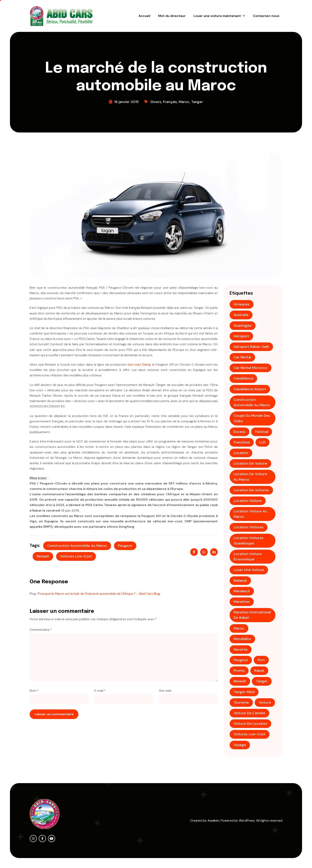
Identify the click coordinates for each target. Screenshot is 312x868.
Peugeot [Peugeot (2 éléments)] (241, 660)
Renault (43, 556)
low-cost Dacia (139, 364)
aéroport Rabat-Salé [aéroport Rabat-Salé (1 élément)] (251, 347)
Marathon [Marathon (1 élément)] (242, 602)
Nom (34, 691)
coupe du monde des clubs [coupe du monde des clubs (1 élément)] (252, 418)
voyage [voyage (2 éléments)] (240, 745)
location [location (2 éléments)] (241, 453)
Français (170, 102)
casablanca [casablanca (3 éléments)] (243, 378)
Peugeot (125, 546)
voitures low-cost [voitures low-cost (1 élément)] (250, 734)
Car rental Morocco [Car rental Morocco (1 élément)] (251, 368)
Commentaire (41, 630)
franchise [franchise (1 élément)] (242, 442)
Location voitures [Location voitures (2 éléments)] (249, 527)
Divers (156, 102)
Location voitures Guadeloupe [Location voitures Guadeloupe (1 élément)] (249, 541)
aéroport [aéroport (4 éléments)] (241, 336)
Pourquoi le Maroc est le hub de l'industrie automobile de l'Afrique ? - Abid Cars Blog (99, 594)
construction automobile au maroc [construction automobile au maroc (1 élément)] (252, 402)
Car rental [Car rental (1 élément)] (242, 357)
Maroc (184, 102)
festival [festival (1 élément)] (262, 432)
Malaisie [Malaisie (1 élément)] (240, 581)
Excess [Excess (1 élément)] (239, 432)
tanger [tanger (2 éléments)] (262, 681)
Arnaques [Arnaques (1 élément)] (242, 304)
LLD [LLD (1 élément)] (262, 442)
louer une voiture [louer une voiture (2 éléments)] (249, 570)
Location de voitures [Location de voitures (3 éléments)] (251, 490)
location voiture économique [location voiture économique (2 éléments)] (248, 557)
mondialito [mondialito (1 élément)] (242, 639)
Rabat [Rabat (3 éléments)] (259, 671)
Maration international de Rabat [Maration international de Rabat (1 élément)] (252, 615)
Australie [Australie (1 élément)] (241, 315)
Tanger (197, 102)
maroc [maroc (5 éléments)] (239, 628)
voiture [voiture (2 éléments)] (265, 702)
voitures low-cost (76, 556)
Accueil (144, 16)
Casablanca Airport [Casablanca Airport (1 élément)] (250, 389)
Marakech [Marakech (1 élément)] (242, 591)
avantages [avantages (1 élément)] (243, 326)
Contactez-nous (266, 16)
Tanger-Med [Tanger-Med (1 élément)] (244, 692)
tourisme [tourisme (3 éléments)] (241, 702)
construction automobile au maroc (77, 546)
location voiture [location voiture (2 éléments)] (248, 501)
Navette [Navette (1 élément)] (241, 649)
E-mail (100, 691)
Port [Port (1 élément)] (261, 660)
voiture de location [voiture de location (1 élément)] (250, 724)
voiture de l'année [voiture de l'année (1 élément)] (249, 713)
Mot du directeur (172, 16)
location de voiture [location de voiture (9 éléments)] (250, 463)
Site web (165, 691)
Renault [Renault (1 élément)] (240, 681)
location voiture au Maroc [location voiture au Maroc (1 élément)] (250, 514)
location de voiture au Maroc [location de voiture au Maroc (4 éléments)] (250, 477)
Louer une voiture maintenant (217, 16)
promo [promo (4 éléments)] (239, 671)
